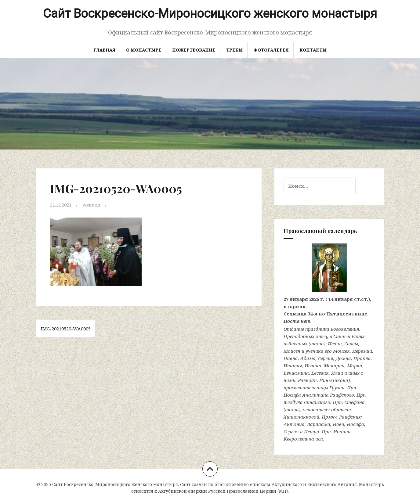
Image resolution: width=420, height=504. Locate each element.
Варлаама (319, 424)
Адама (308, 358)
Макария (334, 365)
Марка (355, 365)
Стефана (355, 402)
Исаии (335, 344)
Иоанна (342, 431)
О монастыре (144, 50)
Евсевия (320, 373)
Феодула (293, 402)
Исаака (313, 365)
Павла (291, 358)
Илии (337, 373)
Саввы (351, 344)
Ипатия (293, 365)
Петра (312, 431)
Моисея (292, 351)
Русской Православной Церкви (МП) (248, 491)
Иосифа (292, 395)
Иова (339, 424)
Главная (104, 50)
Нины (326, 380)
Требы (234, 50)
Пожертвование (194, 50)
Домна (343, 358)
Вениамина (296, 373)
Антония (294, 424)
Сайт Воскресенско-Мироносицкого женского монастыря (210, 14)
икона (317, 344)
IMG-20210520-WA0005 (66, 329)
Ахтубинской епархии (183, 491)
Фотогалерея (271, 50)
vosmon (91, 205)
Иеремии (362, 351)
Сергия (326, 358)
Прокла (362, 358)
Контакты (313, 50)
